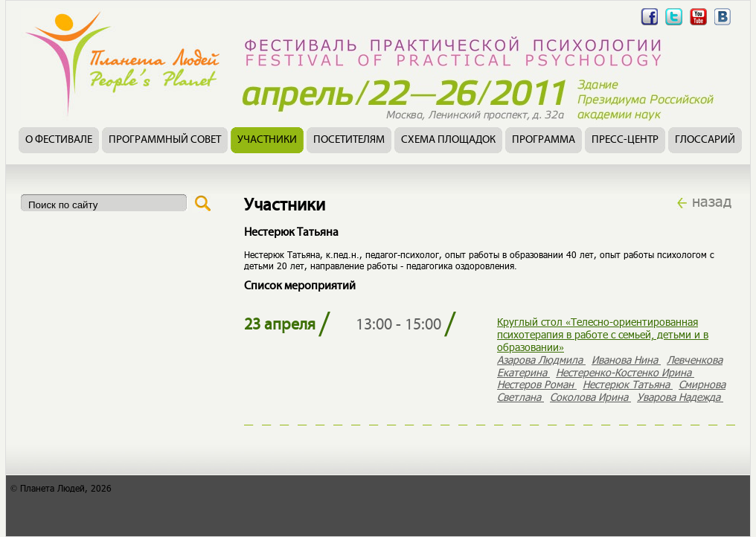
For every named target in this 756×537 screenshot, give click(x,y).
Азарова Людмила (541, 360)
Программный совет (165, 140)
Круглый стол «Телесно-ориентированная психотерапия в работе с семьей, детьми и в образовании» (603, 334)
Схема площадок (448, 140)
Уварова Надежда (680, 397)
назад (712, 201)
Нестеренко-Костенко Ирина (625, 372)
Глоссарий (705, 140)
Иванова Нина (626, 360)
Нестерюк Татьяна (628, 384)
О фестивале (59, 140)
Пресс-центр (625, 140)
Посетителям (349, 140)
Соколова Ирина (590, 397)
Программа (544, 140)
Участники (267, 140)
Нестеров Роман (537, 384)
